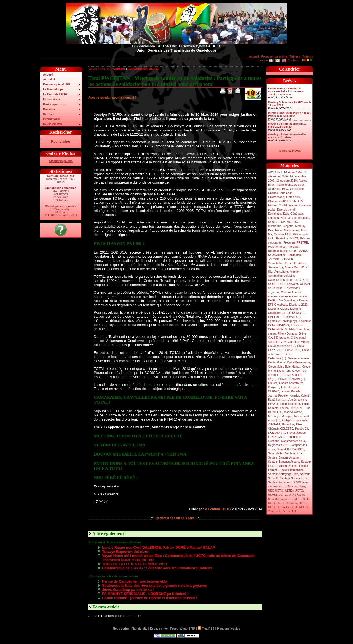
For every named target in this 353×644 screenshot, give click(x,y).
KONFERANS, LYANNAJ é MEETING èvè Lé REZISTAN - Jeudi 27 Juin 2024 (286, 91)
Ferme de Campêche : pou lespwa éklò (134, 581)
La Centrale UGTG (55, 94)
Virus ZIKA (290, 511)
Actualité (49, 80)
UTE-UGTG (292, 499)
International (51, 119)
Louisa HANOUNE (292, 408)
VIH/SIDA (288, 259)
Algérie (294, 272)
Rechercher (61, 142)
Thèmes (295, 57)
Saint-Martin (276, 453)
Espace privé (159, 629)
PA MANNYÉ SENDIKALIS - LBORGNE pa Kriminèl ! (145, 594)
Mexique (287, 416)
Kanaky (273, 222)
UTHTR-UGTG (288, 503)
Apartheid (274, 189)
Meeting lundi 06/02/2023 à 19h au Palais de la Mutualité (289, 114)
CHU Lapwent (289, 284)
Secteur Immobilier (291, 470)
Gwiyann (274, 387)
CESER (303, 280)
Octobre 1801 (282, 234)
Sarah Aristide (277, 255)
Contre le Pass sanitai (293, 296)
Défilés (272, 301)
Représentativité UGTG (283, 251)
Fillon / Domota (287, 334)
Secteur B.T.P (294, 453)
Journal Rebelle (291, 391)
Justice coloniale (299, 218)
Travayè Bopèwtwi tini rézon (126, 552)
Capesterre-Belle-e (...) (282, 280)
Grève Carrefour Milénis (295, 342)
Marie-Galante (293, 412)
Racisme (293, 247)
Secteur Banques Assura (284, 462)
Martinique (275, 226)
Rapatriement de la (293, 441)
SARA (303, 251)
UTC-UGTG (276, 499)
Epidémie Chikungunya (283, 321)
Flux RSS (206, 629)
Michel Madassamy (287, 230)
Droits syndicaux (54, 104)
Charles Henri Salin (280, 193)
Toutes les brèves (290, 151)
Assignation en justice (282, 276)
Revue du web (53, 124)
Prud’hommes (277, 247)
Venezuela (275, 511)
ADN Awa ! (275, 172)
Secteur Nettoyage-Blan (283, 474)
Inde (284, 387)
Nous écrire (121, 629)
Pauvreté (291, 263)
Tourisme (274, 259)
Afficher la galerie (61, 161)
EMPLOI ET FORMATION (284, 317)
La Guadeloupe (53, 89)
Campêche (297, 189)
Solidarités (294, 255)
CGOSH (273, 284)
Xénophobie (276, 263)
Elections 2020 (298, 305)
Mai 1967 (293, 222)
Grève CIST (293, 350)
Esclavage (275, 214)
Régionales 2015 (279, 445)
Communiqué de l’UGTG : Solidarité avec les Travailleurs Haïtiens (157, 568)
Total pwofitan (296, 487)
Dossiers (49, 109)
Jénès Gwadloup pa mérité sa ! (128, 590)
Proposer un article (274, 57)
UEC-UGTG (276, 491)
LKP (282, 222)
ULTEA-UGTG (294, 491)
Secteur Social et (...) (294, 478)
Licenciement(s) (290, 404)
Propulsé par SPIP (183, 629)
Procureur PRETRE (295, 243)
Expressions (51, 99)
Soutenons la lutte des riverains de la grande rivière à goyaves (154, 585)
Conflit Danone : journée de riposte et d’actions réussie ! (149, 598)
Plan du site (139, 629)
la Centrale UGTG (217, 509)
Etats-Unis (296, 329)
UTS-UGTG (286, 507)
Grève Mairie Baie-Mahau (284, 367)
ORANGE (274, 425)
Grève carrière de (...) (282, 346)
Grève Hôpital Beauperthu (293, 363)
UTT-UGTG (302, 507)
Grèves (273, 383)
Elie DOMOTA (295, 313)
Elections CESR (278, 309)
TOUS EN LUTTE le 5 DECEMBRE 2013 (134, 564)
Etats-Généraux (293, 214)
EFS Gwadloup (278, 305)
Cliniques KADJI (278, 201)
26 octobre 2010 (287, 181)
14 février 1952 (293, 172)
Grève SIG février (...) (292, 379)
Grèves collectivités (291, 383)
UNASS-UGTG (277, 495)
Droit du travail (286, 210)
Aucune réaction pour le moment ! (112, 98)
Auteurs (308, 57)
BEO (285, 189)
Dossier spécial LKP (57, 84)
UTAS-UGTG (297, 495)
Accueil (254, 57)
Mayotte (288, 226)
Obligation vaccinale (295, 420)
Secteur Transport (279, 482)
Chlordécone (276, 197)
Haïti (284, 218)
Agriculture (281, 272)
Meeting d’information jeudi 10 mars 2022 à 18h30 (287, 125)
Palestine (288, 425)
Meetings (274, 416)
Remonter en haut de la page (175, 518)
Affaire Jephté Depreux (290, 185)
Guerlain (273, 218)
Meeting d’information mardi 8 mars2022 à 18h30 (287, 136)
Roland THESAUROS (291, 449)
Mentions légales (228, 629)
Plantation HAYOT (287, 239)
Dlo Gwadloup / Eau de (293, 301)
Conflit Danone (288, 205)
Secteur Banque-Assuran (284, 458)
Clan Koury (293, 197)
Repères (49, 114)
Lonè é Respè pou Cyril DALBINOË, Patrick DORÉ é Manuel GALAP (159, 547)
